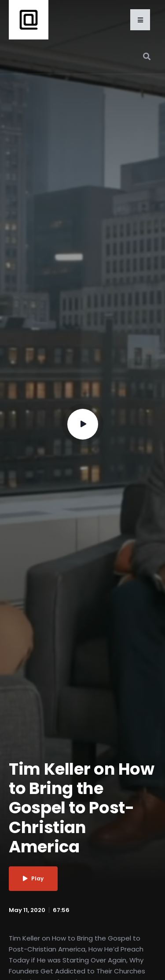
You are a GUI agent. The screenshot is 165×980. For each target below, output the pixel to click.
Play (33, 878)
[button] (140, 20)
